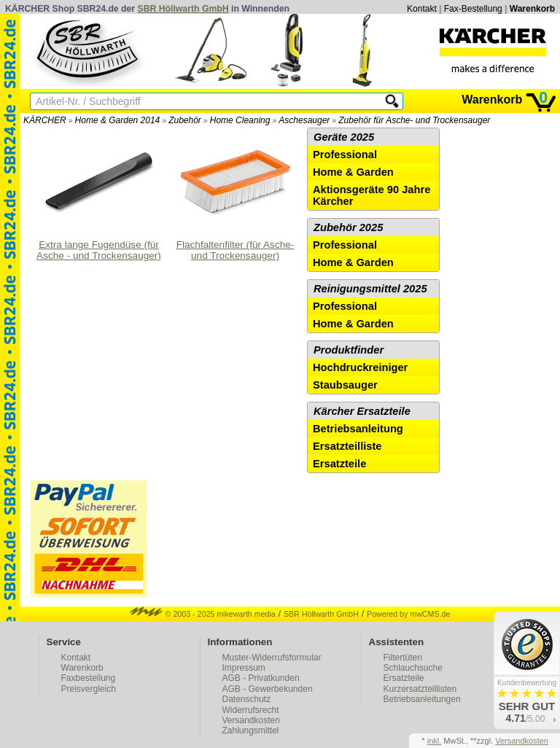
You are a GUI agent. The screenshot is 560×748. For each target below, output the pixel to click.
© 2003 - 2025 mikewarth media (203, 614)
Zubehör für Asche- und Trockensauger (414, 120)
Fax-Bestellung (473, 9)
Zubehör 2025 (348, 227)
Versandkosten (251, 720)
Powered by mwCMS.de (408, 614)
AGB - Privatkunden (261, 678)
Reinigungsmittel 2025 (370, 289)
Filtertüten (403, 658)
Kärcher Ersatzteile (362, 411)
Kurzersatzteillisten (420, 689)
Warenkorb (532, 9)
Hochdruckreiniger (360, 367)
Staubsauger (345, 385)
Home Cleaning (240, 120)
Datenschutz (247, 699)
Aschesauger (304, 120)
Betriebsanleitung (358, 429)
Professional (345, 155)
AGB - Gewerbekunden (268, 689)
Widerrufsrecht (251, 710)
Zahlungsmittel (251, 731)
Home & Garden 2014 (118, 120)
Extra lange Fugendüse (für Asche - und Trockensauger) (99, 194)
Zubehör (185, 120)
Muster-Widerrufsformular (272, 658)
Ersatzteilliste (347, 446)
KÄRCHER (45, 120)
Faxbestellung (89, 678)
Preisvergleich (89, 689)
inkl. (435, 741)
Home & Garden (353, 172)
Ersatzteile (339, 464)
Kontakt (422, 9)
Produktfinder (349, 350)
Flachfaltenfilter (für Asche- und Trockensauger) (236, 194)
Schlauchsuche (413, 668)
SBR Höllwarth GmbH (183, 9)
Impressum (244, 668)
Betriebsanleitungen (422, 699)
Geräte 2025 (344, 137)
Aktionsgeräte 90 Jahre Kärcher (372, 195)
